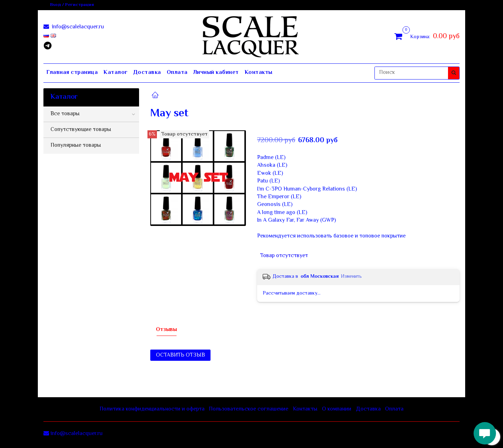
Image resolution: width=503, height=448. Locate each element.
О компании (337, 409)
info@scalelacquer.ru (77, 27)
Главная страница (72, 73)
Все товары (65, 114)
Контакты (259, 73)
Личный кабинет (216, 73)
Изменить (351, 277)
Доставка (147, 73)
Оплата (177, 73)
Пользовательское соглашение (249, 409)
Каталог (116, 73)
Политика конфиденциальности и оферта (152, 409)
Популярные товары (76, 146)
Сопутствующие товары (81, 130)
